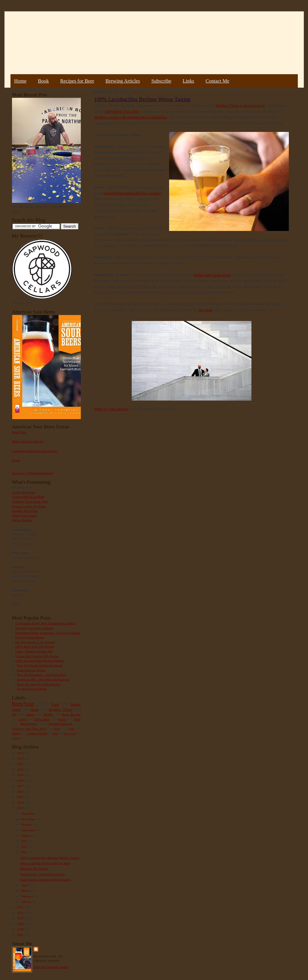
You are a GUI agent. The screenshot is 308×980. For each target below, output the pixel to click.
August (26, 836)
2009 (21, 924)
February (27, 896)
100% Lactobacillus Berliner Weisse (40, 661)
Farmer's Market (37, 733)
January (27, 902)
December (28, 813)
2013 (21, 808)
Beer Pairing (70, 734)
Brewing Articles (123, 81)
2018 (21, 780)
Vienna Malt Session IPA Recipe (37, 656)
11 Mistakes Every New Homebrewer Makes (45, 623)
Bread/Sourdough (61, 724)
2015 (21, 797)
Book (43, 81)
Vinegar (16, 738)
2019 (21, 775)
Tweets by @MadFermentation (33, 473)
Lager (22, 719)
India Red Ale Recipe (31, 670)
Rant (57, 729)
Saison (30, 714)
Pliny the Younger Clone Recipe (38, 684)
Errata (16, 460)
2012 (21, 907)
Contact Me (217, 81)
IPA (15, 714)
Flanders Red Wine (25, 511)
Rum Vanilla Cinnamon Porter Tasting (46, 879)
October (27, 824)
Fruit (55, 704)
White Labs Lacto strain (212, 275)
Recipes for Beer (77, 81)
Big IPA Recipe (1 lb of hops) (35, 642)
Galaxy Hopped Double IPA (34, 651)
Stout (34, 709)
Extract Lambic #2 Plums (29, 506)
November (28, 819)
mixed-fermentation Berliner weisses (132, 193)
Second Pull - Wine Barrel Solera (42, 874)
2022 (21, 764)
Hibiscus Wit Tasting (34, 868)
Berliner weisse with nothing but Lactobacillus (131, 117)
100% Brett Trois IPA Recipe (35, 646)
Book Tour (19, 432)
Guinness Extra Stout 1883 (30, 501)
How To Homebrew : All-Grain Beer (41, 675)
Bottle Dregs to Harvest (28, 441)
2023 (21, 758)
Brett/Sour (23, 704)
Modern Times (60, 709)
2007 (21, 935)
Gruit (71, 729)
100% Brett (42, 719)
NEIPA (48, 714)
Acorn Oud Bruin (24, 492)
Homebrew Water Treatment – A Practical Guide (48, 633)
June (24, 847)
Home (20, 81)
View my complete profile (51, 967)
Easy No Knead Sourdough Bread (39, 665)
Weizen (16, 733)
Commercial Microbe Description (35, 451)
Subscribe (161, 81)
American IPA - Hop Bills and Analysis (43, 679)
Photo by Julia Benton (111, 409)
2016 (21, 792)
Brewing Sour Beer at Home (34, 628)
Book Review (71, 714)
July (24, 841)
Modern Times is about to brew (241, 105)
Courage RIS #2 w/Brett (28, 497)
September (29, 830)
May (24, 852)
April (25, 885)
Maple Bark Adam (24, 515)
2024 (21, 753)
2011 (21, 913)
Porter (62, 719)
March (26, 891)
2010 (21, 918)
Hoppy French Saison (30, 637)
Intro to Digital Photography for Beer (45, 863)
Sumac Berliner (22, 520)
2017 (21, 786)
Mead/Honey (29, 724)
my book (206, 310)
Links (188, 81)
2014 (21, 802)
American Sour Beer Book (29, 729)
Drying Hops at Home (32, 689)
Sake (55, 733)
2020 (21, 769)
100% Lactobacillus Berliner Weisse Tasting (50, 858)
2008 (21, 929)
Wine (77, 719)
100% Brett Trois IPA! (122, 111)
